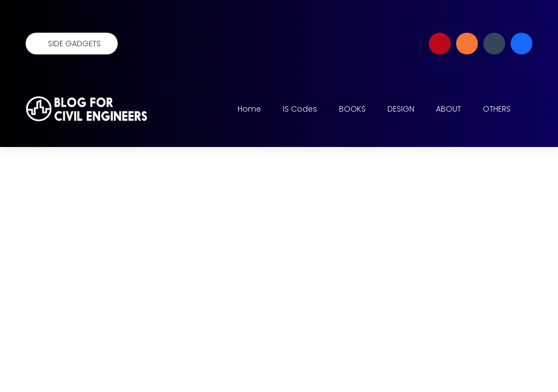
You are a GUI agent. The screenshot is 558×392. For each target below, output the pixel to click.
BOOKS (352, 109)
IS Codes (300, 109)
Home (249, 109)
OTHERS (497, 109)
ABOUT (448, 109)
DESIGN (401, 109)
